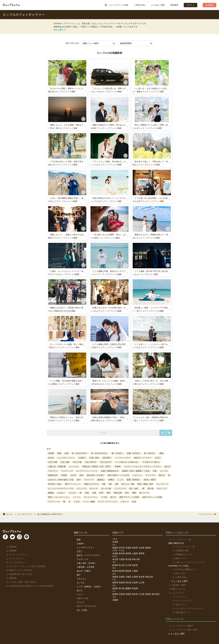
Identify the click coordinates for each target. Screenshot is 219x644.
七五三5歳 (65, 462)
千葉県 (122, 559)
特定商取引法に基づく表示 (19, 574)
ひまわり (61, 493)
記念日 (51, 458)
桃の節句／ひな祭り (96, 475)
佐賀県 (122, 594)
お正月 (73, 475)
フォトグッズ (175, 593)
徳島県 (115, 588)
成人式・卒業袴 (84, 571)
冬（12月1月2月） (80, 453)
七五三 (158, 458)
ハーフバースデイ (123, 458)
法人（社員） (83, 610)
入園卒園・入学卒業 (85, 567)
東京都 (128, 559)
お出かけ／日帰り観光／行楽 (61, 480)
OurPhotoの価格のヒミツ (183, 569)
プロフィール (54, 502)
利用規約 (11, 547)
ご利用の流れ (140, 5)
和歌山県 (149, 577)
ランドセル (74, 467)
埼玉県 (115, 559)
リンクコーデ (120, 488)
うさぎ (77, 502)
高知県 (135, 588)
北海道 (51, 453)
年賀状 (64, 475)
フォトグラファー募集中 (180, 626)
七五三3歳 (53, 462)
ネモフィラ (162, 488)
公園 (94, 493)
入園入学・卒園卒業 (57, 467)
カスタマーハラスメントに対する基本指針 (25, 566)
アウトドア (89, 480)
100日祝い (107, 458)
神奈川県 (136, 559)
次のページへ (163, 433)
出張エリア (118, 533)
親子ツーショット (73, 484)
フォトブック (178, 597)
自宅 (101, 493)
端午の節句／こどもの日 (118, 475)
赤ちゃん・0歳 (128, 484)
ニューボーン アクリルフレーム (186, 609)
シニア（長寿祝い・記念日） (89, 587)
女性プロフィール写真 (152, 497)
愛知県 (128, 571)
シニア (120, 480)
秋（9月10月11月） (100, 453)
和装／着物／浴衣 (145, 484)
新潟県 (115, 565)
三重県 (135, 571)
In (23, 538)
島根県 (122, 583)
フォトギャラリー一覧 (182, 547)
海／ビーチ (144, 493)
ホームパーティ (91, 497)
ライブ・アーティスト (108, 502)
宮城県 (128, 548)
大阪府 (128, 577)
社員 (134, 502)
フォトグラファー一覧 (179, 540)
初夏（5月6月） (134, 453)
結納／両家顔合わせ (110, 471)
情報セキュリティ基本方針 (19, 570)
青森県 (115, 548)
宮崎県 (148, 594)
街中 (127, 493)
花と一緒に (134, 488)
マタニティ (53, 471)
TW (14, 538)
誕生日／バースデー (143, 458)
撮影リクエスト (176, 589)
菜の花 (151, 488)
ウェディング (67, 471)
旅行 (79, 480)
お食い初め (94, 458)
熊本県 (135, 594)
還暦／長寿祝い (134, 480)
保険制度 (11, 578)
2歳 (110, 484)
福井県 (135, 565)
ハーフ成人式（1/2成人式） (127, 462)
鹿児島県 (156, 594)
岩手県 (122, 548)
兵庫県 (135, 577)
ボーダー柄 (106, 488)
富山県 (122, 565)
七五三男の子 (91, 462)
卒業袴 (118, 467)
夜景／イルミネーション (59, 497)
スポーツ (125, 502)
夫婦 (155, 471)
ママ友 (104, 497)
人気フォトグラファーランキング (187, 562)
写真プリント (178, 605)
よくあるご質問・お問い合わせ (20, 582)
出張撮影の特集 (179, 551)
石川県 (128, 565)
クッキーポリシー (15, 558)
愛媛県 (128, 588)
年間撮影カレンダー (181, 554)
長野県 (141, 553)
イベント (77, 497)
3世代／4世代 (150, 480)
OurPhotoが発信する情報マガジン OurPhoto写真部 (29, 586)
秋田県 (135, 548)
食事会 (111, 480)
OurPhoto (14, 532)
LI (32, 538)
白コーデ (94, 488)
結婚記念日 (53, 475)
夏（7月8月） (118, 453)
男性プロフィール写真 (129, 497)
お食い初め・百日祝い (86, 563)
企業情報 (11, 551)
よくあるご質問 (158, 5)
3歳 (104, 484)
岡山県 (128, 583)
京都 (66, 453)
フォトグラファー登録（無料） (183, 630)
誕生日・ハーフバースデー (88, 555)
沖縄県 (115, 600)
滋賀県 (115, 577)
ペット (80, 594)
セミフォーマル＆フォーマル (61, 488)
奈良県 (141, 577)
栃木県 (122, 553)
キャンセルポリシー (16, 562)
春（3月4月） (150, 453)
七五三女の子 (106, 462)
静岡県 (122, 571)
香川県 (122, 588)
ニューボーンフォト (66, 458)
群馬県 (128, 553)
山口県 (141, 583)
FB (6, 538)
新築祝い (101, 480)
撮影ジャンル (81, 533)
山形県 (141, 548)
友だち (113, 497)
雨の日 (162, 475)
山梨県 (135, 553)
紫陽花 (51, 493)
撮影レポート (178, 558)
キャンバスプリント (181, 601)
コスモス (72, 493)
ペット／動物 (89, 502)
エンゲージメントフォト (87, 471)
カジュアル (82, 488)
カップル (164, 471)
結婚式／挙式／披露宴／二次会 (136, 471)
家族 (161, 453)
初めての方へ (178, 573)
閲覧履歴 (174, 5)
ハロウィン (137, 475)
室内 (109, 493)
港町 (134, 493)
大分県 (141, 594)
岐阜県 (115, 571)
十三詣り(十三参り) (151, 462)
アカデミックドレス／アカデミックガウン (143, 467)
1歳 (116, 484)
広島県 (135, 583)
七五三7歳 (77, 462)
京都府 (122, 577)
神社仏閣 (118, 493)
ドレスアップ (162, 484)
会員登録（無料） (177, 585)
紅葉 (87, 493)
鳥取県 (115, 583)
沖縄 (59, 453)
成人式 (167, 467)
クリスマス (151, 475)
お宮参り (82, 458)
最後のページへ (169, 433)
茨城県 (115, 553)
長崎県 (128, 594)
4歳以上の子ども (91, 484)
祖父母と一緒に (55, 484)
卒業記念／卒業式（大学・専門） (97, 467)
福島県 (148, 548)
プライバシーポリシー (17, 555)
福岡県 (115, 594)
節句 (82, 475)
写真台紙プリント (180, 612)
